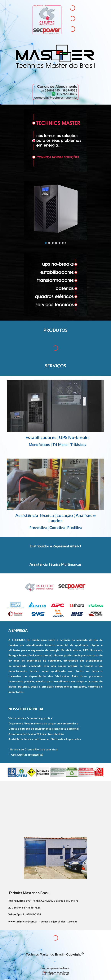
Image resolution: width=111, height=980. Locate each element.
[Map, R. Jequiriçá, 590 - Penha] (55, 807)
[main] (55, 330)
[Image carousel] (55, 213)
